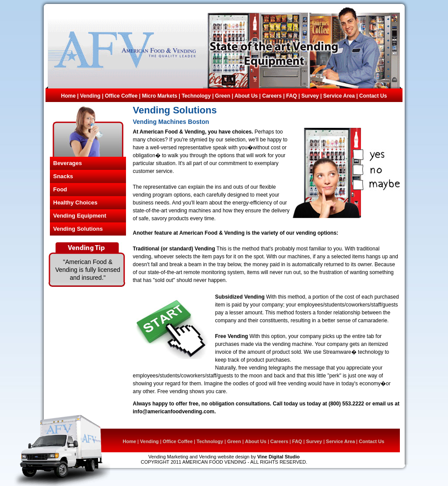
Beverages (68, 163)
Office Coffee (121, 96)
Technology (196, 96)
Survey (311, 96)
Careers (272, 96)
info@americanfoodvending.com (174, 412)
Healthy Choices (75, 202)
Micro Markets (159, 96)
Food (60, 189)
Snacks (63, 176)
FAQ (292, 96)
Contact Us (373, 96)
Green (223, 96)
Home (69, 96)
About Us (246, 96)
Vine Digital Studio (278, 457)
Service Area (340, 96)
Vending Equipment (80, 216)
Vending (90, 96)
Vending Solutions (78, 229)
